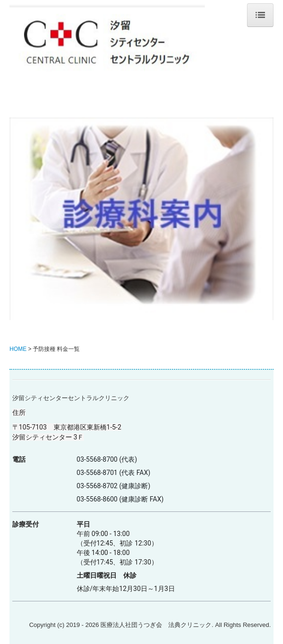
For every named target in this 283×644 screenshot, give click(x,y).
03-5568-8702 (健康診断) (114, 486)
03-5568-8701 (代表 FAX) (114, 473)
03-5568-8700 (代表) (107, 459)
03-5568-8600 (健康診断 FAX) (120, 499)
